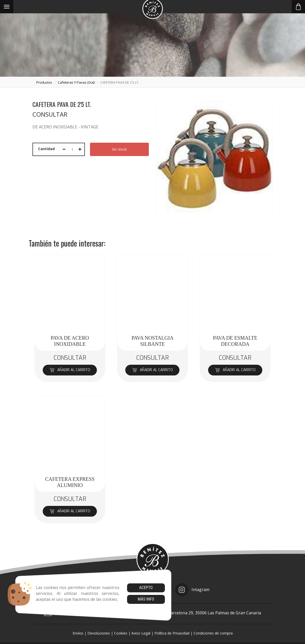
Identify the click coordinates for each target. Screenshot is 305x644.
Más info (146, 599)
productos (44, 82)
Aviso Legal (141, 633)
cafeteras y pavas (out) (76, 82)
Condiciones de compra (213, 633)
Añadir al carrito (70, 370)
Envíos (78, 633)
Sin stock (119, 149)
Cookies (121, 633)
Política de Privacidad (172, 633)
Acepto (146, 588)
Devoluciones (99, 633)
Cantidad (46, 149)
